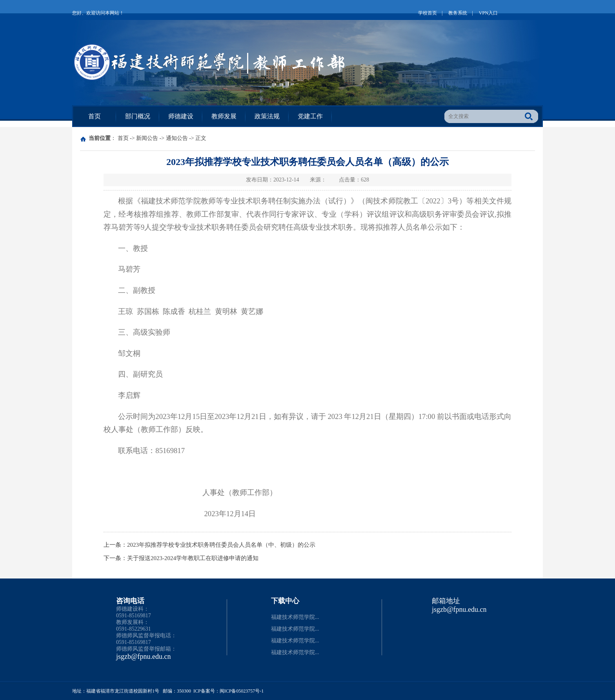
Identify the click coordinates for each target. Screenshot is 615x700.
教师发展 (224, 116)
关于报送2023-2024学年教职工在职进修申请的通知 (193, 558)
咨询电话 (130, 601)
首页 (95, 116)
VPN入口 (488, 13)
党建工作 (310, 116)
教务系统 (458, 13)
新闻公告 (147, 138)
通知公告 (177, 138)
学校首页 (428, 13)
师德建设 (181, 116)
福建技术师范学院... (295, 617)
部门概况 (138, 116)
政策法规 (267, 116)
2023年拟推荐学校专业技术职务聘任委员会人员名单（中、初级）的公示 (221, 545)
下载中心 (285, 601)
